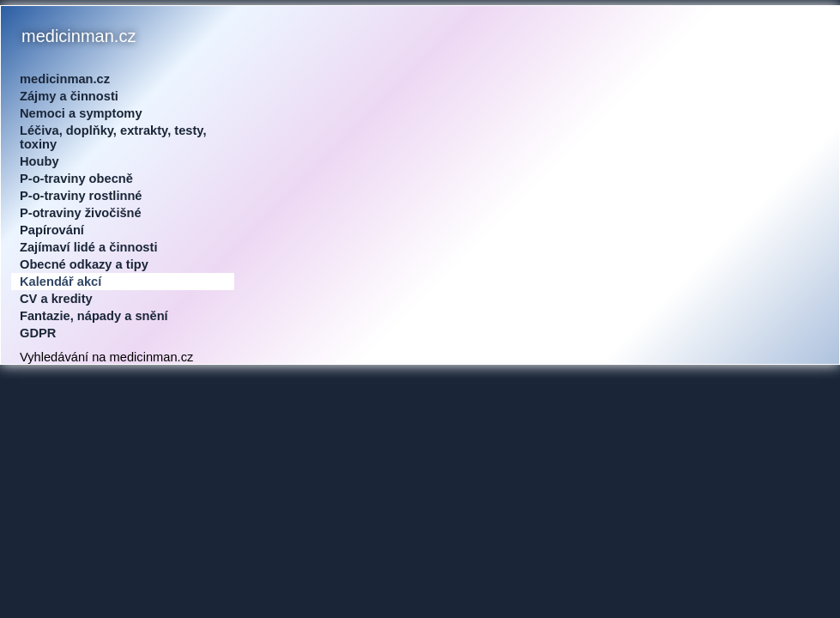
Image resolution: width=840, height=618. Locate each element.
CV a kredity (56, 299)
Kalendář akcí (60, 282)
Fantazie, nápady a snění (94, 316)
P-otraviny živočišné (81, 213)
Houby (39, 161)
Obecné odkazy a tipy (84, 264)
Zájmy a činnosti (69, 96)
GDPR (38, 333)
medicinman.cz (65, 79)
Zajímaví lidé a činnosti (88, 247)
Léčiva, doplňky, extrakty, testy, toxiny (113, 137)
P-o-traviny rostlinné (81, 196)
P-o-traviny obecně (76, 179)
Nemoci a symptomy (81, 113)
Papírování (52, 230)
